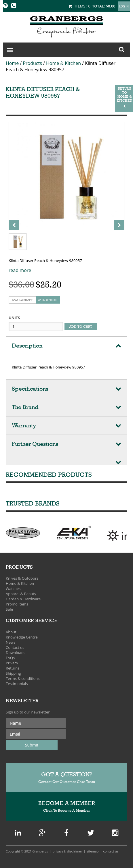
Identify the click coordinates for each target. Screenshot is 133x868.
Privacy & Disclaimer (68, 851)
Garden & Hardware (23, 599)
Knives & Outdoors (22, 578)
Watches (13, 589)
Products (32, 63)
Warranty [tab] (24, 426)
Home (12, 63)
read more (20, 270)
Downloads (16, 653)
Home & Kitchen (63, 63)
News (11, 642)
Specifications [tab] (30, 389)
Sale (9, 609)
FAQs (10, 658)
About (11, 632)
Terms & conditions (23, 678)
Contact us (15, 647)
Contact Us (111, 851)
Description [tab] (27, 346)
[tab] (66, 459)
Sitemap (93, 851)
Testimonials (17, 684)
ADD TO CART (81, 327)
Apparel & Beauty (21, 594)
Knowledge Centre (22, 637)
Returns (13, 668)
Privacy (12, 663)
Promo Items (17, 604)
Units (14, 318)
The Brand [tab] (25, 407)
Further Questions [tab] (35, 444)
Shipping (13, 673)
